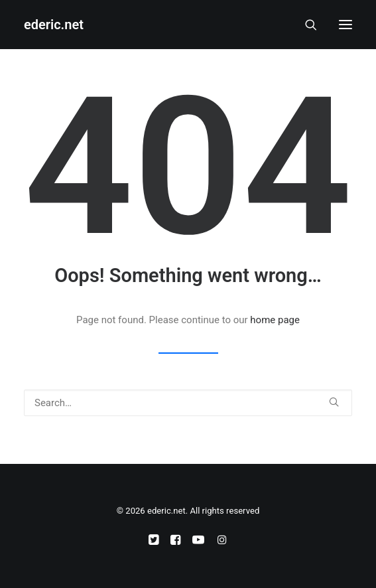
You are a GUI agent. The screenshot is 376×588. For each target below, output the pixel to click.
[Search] (305, 25)
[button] (345, 25)
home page (275, 320)
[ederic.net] (54, 25)
